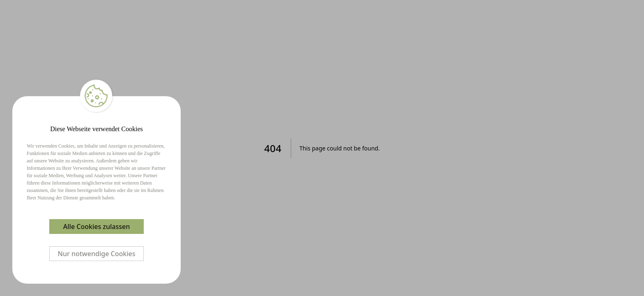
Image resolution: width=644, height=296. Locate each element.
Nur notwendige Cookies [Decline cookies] (97, 254)
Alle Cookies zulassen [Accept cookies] (97, 227)
